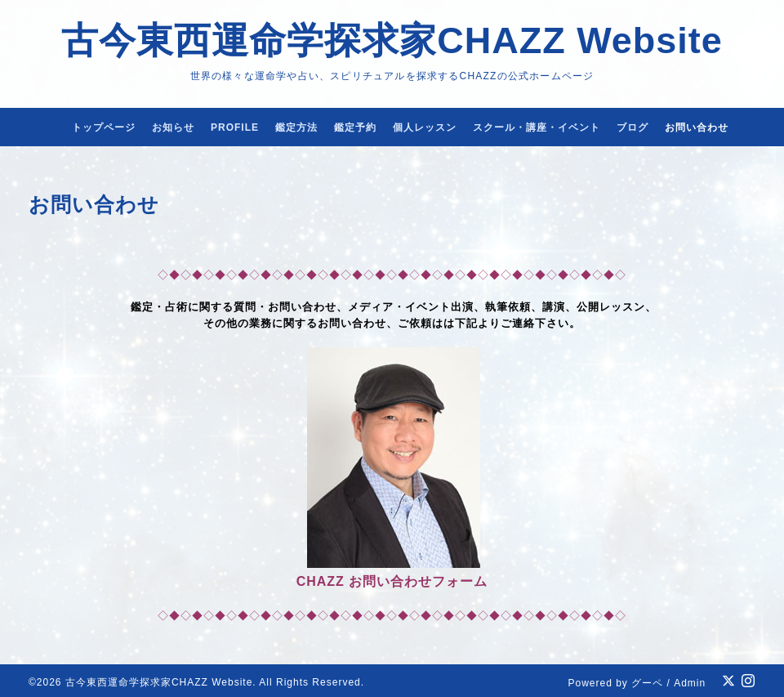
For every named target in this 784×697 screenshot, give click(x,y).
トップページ (104, 127)
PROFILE (235, 127)
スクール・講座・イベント (537, 127)
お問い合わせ (697, 127)
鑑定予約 (355, 127)
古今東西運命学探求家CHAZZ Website (392, 40)
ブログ (633, 127)
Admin (690, 683)
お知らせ (173, 127)
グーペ (647, 683)
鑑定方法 (296, 127)
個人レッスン (425, 127)
